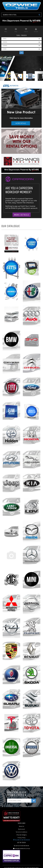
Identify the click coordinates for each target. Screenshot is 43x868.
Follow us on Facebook (22, 840)
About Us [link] (22, 826)
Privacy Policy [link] (21, 838)
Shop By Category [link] (22, 835)
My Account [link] (22, 829)
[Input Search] (19, 15)
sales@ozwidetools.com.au (22, 849)
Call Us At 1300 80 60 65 (21, 846)
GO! (21, 53)
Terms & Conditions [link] (21, 832)
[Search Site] (39, 15)
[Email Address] (19, 801)
